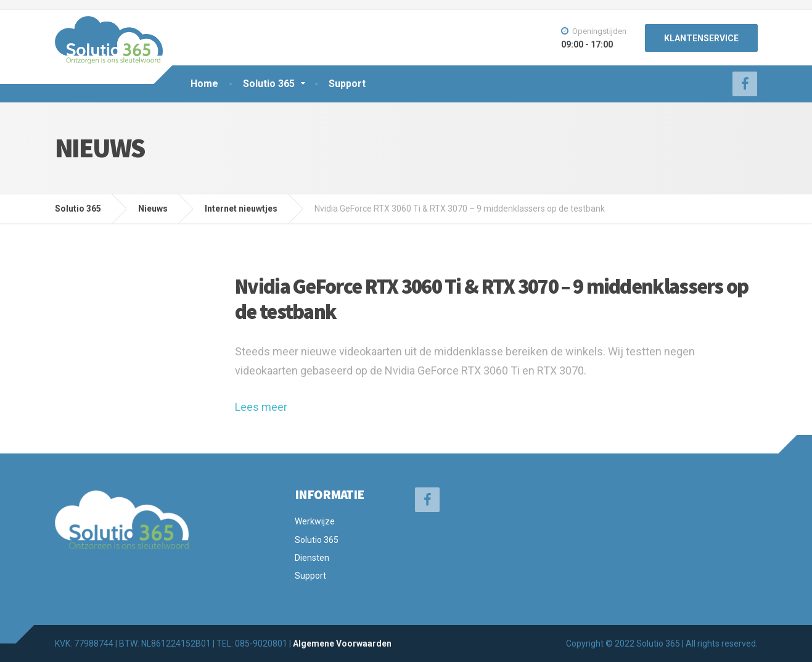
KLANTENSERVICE (701, 38)
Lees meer (261, 407)
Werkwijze (315, 521)
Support (347, 84)
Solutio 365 (269, 84)
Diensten (312, 558)
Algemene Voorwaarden (342, 643)
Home (204, 84)
